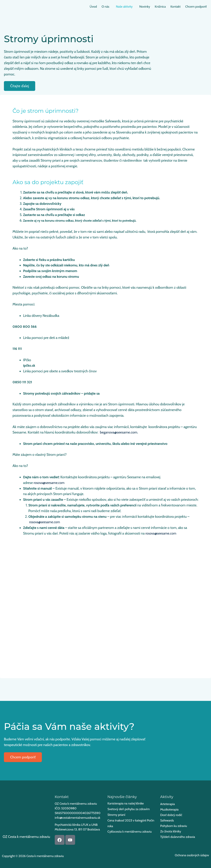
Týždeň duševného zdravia (178, 837)
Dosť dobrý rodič (171, 815)
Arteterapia (167, 804)
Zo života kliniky (171, 831)
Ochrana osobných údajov (192, 855)
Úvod (83, 7)
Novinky (139, 7)
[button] (98, 7)
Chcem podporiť (195, 7)
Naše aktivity (117, 7)
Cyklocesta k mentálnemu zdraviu (130, 833)
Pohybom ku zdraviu (174, 826)
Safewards (167, 820)
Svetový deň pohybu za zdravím (129, 809)
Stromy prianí (116, 815)
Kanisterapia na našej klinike (126, 803)
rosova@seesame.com (50, 483)
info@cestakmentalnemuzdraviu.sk (78, 818)
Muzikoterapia (169, 809)
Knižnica (156, 7)
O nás (97, 7)
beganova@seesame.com (119, 432)
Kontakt (173, 7)
